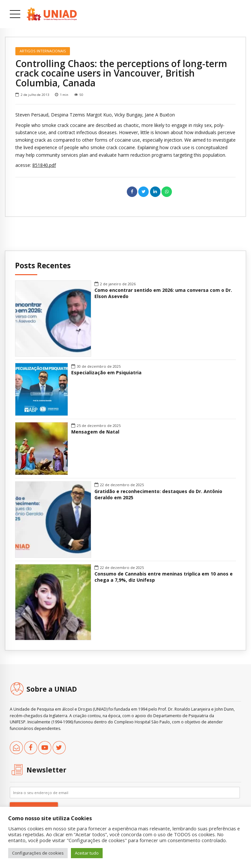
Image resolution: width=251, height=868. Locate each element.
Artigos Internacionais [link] (43, 51)
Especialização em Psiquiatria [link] (106, 373)
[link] (52, 14)
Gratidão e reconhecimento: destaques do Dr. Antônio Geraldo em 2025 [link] (158, 495)
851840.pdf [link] (44, 165)
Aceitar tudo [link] (87, 853)
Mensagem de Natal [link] (95, 432)
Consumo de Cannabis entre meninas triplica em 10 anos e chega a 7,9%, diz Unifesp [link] (164, 577)
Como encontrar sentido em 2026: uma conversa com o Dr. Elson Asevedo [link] (163, 293)
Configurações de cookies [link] (38, 853)
